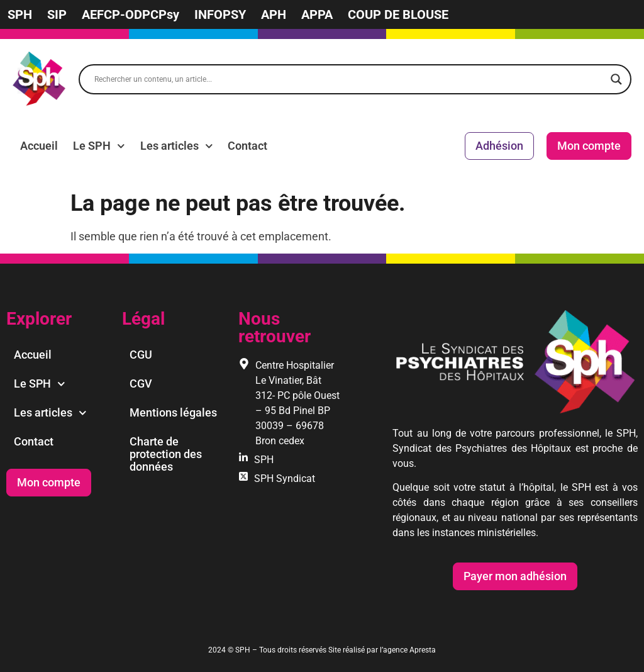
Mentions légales (173, 412)
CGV (141, 384)
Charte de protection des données (166, 454)
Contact (247, 146)
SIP (57, 14)
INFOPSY (220, 14)
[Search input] (349, 79)
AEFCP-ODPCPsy (130, 14)
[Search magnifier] (616, 79)
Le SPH (99, 146)
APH (274, 14)
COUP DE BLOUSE (398, 14)
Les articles (177, 146)
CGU (141, 355)
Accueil (39, 146)
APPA (317, 14)
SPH (20, 14)
